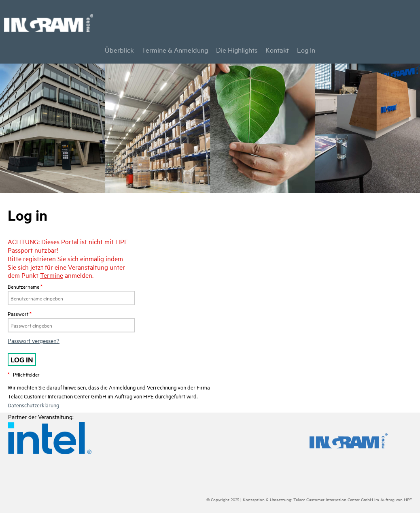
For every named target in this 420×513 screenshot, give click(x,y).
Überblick (119, 50)
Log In (306, 50)
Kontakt (277, 50)
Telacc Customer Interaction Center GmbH (333, 499)
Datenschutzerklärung (33, 405)
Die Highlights (237, 50)
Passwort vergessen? (34, 340)
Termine (52, 275)
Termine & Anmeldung (175, 50)
